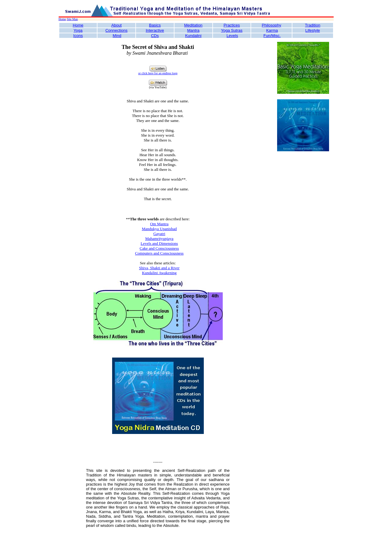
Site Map (72, 19)
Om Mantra (159, 224)
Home (62, 19)
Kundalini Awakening (159, 273)
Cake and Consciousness (159, 248)
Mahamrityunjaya (159, 239)
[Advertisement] (303, 248)
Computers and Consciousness (159, 253)
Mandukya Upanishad (159, 229)
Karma (272, 30)
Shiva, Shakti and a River (159, 268)
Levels (232, 36)
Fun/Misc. (272, 36)
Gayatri (159, 234)
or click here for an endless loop (158, 73)
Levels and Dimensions (159, 243)
